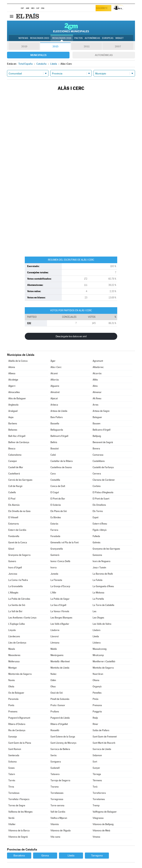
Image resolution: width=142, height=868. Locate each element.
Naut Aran (98, 674)
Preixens (13, 712)
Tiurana (55, 787)
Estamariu (14, 524)
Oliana (96, 680)
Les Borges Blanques (61, 618)
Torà (95, 787)
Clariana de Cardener (104, 480)
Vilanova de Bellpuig (103, 824)
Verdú (11, 818)
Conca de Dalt (58, 486)
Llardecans (14, 636)
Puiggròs (97, 712)
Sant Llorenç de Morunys (63, 743)
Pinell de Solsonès (60, 699)
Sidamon (97, 755)
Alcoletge (13, 380)
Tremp (96, 805)
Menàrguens (57, 655)
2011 (87, 46)
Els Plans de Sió (59, 511)
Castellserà (14, 474)
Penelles (97, 693)
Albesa (12, 373)
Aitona (12, 367)
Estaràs (54, 524)
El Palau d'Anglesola (103, 492)
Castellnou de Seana (61, 467)
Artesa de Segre (101, 411)
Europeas (108, 38)
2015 (55, 46)
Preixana (97, 705)
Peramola (13, 699)
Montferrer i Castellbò (104, 661)
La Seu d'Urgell (58, 605)
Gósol (11, 549)
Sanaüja (13, 737)
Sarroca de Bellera (60, 749)
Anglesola (13, 405)
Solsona (12, 762)
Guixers (12, 561)
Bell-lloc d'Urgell (17, 436)
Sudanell (55, 768)
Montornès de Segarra (20, 674)
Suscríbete (103, 9)
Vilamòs (55, 824)
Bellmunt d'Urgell (59, 436)
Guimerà (55, 555)
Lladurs (97, 630)
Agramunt (98, 361)
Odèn (53, 680)
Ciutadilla (55, 480)
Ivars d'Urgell (15, 568)
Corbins (97, 486)
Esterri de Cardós (17, 530)
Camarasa (98, 455)
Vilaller (12, 824)
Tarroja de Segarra (60, 780)
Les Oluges (98, 618)
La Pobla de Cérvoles (19, 599)
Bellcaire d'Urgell (102, 430)
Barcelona (19, 855)
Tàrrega (97, 774)
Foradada (55, 536)
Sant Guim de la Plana (20, 743)
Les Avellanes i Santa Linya (22, 618)
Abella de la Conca (18, 361)
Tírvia (11, 787)
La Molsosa (98, 593)
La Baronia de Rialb (103, 574)
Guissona (97, 555)
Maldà (54, 649)
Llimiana (55, 643)
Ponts (11, 705)
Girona (45, 855)
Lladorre (55, 630)
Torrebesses (57, 793)
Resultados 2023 (40, 38)
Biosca (12, 449)
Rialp (95, 718)
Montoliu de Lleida (60, 668)
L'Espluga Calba (17, 624)
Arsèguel (13, 411)
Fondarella (14, 536)
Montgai (12, 668)
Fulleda (96, 536)
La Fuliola (98, 580)
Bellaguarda (57, 430)
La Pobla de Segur (60, 599)
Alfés (95, 380)
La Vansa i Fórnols (60, 611)
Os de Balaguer (16, 693)
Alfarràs (55, 380)
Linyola (12, 630)
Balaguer (97, 417)
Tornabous (14, 793)
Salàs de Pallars (101, 730)
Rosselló (55, 730)
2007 (118, 46)
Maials (12, 649)
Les (94, 611)
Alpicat (54, 398)
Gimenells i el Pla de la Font (65, 542)
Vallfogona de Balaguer (105, 812)
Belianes (13, 430)
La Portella (98, 599)
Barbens (13, 424)
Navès (12, 680)
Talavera (55, 774)
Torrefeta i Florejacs (19, 799)
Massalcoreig (100, 649)
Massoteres (14, 655)
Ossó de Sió (57, 693)
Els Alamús (14, 505)
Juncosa (13, 574)
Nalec (54, 674)
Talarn (12, 774)
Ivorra (54, 568)
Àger (53, 361)
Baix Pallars (57, 417)
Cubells (12, 492)
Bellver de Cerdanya (19, 442)
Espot (95, 517)
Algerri (12, 386)
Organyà (97, 686)
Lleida (96, 636)
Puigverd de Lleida (60, 718)
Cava (53, 474)
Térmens (97, 780)
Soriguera (56, 762)
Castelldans (99, 461)
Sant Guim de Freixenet (105, 737)
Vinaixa (96, 837)
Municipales (38, 55)
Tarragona (97, 855)
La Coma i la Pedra (18, 580)
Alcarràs (97, 373)
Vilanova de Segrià (18, 837)
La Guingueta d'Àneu (103, 586)
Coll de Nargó (15, 486)
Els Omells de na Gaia (19, 511)
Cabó (53, 455)
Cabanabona (15, 455)
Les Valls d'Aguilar (60, 624)
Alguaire (55, 386)
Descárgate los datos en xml (71, 336)
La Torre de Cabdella (103, 605)
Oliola (11, 686)
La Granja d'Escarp (60, 586)
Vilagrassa (98, 818)
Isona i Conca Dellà (60, 561)
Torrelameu (99, 799)
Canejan (13, 461)
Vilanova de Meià (101, 831)
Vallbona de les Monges (20, 812)
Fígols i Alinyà (100, 530)
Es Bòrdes (56, 517)
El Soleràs (56, 505)
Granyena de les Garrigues (106, 549)
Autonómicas (104, 55)
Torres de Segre (17, 805)
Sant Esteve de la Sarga (63, 737)
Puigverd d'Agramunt (19, 718)
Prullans (55, 712)
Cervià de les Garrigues (20, 480)
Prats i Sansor (58, 705)
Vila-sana (55, 837)
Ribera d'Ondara (17, 724)
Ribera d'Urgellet (59, 724)
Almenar (97, 392)
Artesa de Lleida (59, 411)
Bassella (55, 424)
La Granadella (16, 586)
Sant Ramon (15, 749)
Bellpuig (97, 436)
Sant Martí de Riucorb (104, 743)
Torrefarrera (99, 793)
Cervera (97, 474)
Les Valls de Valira (102, 624)
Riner (95, 724)
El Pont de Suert (101, 499)
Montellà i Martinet (60, 661)
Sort (95, 762)
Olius (53, 686)
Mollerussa (14, 661)
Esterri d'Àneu (100, 524)
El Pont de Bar (58, 499)
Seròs (54, 755)
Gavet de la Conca (18, 542)
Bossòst (55, 449)
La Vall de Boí (15, 611)
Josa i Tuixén (99, 568)
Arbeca (54, 405)
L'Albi (53, 593)
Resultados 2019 (62, 38)
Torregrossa (57, 799)
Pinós (95, 699)
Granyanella (57, 549)
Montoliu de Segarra (103, 668)
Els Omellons (99, 505)
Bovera (96, 449)
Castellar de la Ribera (62, 461)
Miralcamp (98, 655)
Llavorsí (55, 636)
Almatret (55, 392)
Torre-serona (57, 805)
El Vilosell (13, 517)
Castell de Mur (16, 467)
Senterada (14, 755)
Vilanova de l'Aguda (61, 831)
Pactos (78, 38)
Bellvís (54, 442)
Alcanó (54, 373)
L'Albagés (13, 593)
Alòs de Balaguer (17, 398)
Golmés (97, 542)
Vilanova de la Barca (19, 831)
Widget (119, 38)
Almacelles (14, 392)
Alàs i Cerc (56, 367)
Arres (95, 405)
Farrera (54, 530)
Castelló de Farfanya (103, 467)
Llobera (97, 643)
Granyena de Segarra (19, 555)
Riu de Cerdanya (17, 730)
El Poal (12, 499)
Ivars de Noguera (102, 561)
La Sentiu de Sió (17, 605)
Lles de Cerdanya (17, 643)
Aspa (11, 417)
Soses (11, 768)
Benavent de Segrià (103, 442)
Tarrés (12, 780)
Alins (95, 386)
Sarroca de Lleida (102, 749)
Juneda (54, 574)
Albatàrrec (98, 367)
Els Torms (98, 511)
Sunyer (96, 768)
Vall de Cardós (58, 812)
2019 (24, 46)
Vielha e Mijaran (59, 818)
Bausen (97, 424)
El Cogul (55, 492)
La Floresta (56, 580)
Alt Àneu (97, 398)
